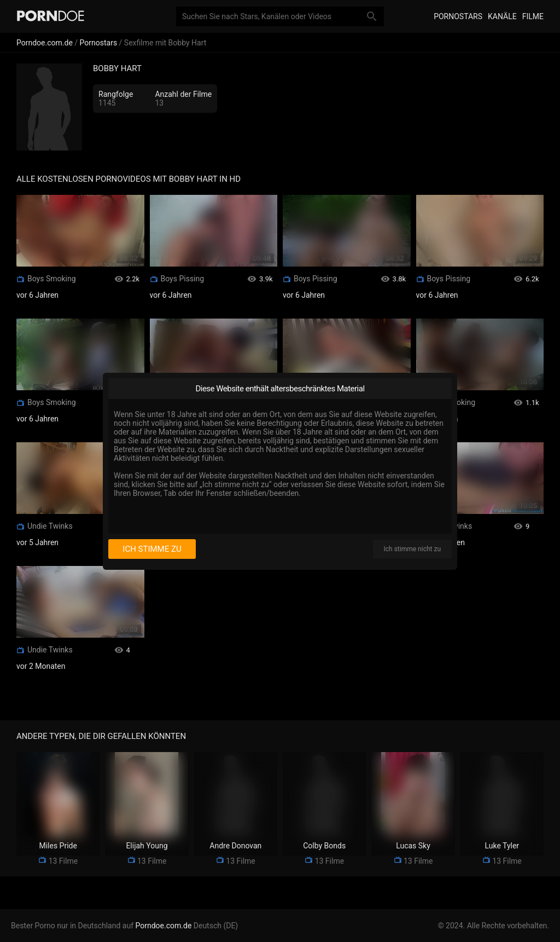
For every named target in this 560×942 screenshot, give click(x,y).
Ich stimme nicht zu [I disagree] (412, 549)
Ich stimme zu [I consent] (152, 549)
